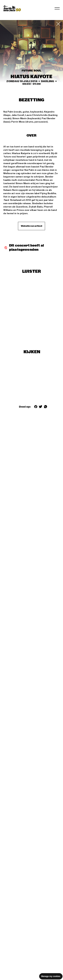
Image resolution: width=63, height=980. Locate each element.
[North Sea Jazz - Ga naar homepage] (12, 8)
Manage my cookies (51, 976)
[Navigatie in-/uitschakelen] (57, 8)
